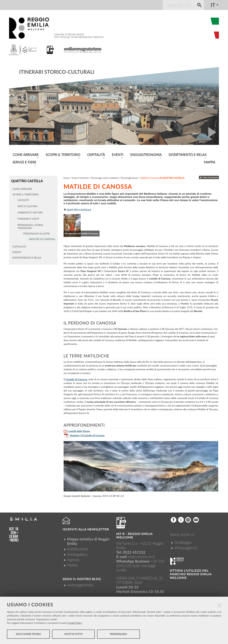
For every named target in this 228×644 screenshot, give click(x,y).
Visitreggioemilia (80, 584)
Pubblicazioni (78, 548)
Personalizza (118, 635)
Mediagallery (77, 554)
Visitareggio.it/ (186, 547)
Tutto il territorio (209, 177)
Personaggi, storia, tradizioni (105, 177)
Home (66, 177)
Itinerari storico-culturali (57, 72)
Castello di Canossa (76, 379)
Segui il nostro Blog (82, 578)
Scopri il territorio (80, 177)
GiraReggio (183, 542)
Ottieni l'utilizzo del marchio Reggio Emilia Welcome (191, 573)
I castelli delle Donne (78, 430)
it (213, 5)
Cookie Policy (75, 624)
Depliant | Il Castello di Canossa (87, 435)
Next (214, 132)
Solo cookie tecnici (28, 635)
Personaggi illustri (129, 177)
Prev (14, 132)
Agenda (73, 559)
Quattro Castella (27, 180)
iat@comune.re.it (141, 556)
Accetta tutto (73, 635)
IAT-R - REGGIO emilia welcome (134, 535)
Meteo (72, 564)
